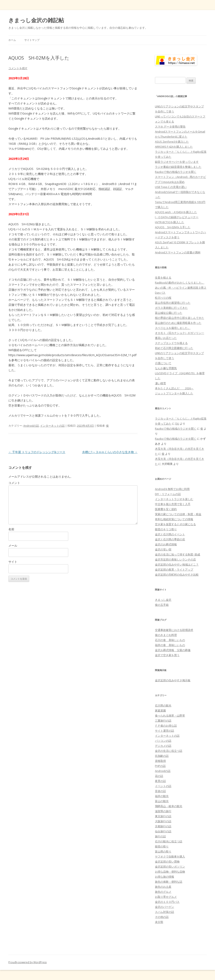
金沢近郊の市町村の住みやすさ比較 (177, 575)
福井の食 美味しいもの (170, 645)
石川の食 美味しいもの (170, 640)
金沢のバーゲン (165, 907)
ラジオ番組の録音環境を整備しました (178, 167)
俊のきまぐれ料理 (166, 635)
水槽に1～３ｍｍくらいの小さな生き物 (110, 452)
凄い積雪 (160, 383)
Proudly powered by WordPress (28, 962)
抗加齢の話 (162, 756)
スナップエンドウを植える (171, 343)
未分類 (159, 922)
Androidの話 (31, 426)
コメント (14, 483)
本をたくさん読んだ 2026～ (174, 388)
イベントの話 (163, 786)
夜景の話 (160, 781)
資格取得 (160, 761)
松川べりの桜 (163, 298)
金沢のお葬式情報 (166, 544)
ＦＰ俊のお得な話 (166, 726)
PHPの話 (160, 766)
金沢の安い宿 (163, 549)
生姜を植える (163, 278)
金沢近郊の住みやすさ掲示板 (173, 680)
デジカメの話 (163, 746)
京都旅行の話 (163, 826)
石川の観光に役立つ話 (169, 841)
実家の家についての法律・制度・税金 (178, 514)
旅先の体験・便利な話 (169, 882)
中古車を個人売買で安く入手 (173, 504)
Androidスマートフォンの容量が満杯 (178, 252)
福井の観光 (162, 796)
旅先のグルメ (163, 892)
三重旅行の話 (163, 721)
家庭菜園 (160, 710)
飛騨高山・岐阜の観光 (169, 806)
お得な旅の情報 (165, 877)
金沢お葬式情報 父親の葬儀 (173, 650)
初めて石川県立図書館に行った (174, 348)
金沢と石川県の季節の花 (170, 539)
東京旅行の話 (163, 816)
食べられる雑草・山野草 (170, 715)
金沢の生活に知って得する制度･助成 (178, 554)
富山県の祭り (163, 851)
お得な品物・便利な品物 (170, 872)
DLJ (177, 424)
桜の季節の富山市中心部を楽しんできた (180, 318)
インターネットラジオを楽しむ (174, 499)
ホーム (12, 40)
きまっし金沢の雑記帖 (36, 20)
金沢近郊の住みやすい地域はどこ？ (177, 564)
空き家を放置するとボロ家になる (175, 524)
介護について (163, 363)
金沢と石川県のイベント (170, 534)
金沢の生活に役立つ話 (169, 751)
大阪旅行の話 (163, 821)
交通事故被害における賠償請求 (174, 630)
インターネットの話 (52, 426)
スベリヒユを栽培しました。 (173, 328)
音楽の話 (160, 791)
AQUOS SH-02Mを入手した (173, 227)
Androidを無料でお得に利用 (172, 489)
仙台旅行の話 (163, 831)
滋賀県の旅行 (163, 811)
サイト (13, 562)
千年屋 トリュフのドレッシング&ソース (37, 452)
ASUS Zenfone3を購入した (172, 142)
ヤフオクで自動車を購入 (170, 856)
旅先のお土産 (163, 887)
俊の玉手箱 (162, 605)
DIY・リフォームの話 (168, 494)
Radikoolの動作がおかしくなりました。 (180, 283)
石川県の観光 (163, 705)
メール (13, 545)
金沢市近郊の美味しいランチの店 (175, 559)
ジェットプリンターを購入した (174, 393)
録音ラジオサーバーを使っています (177, 162)
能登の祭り (162, 846)
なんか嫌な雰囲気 (166, 368)
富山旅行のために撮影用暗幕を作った (178, 323)
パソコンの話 (163, 741)
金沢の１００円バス (167, 902)
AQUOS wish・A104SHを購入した (176, 212)
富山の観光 (162, 801)
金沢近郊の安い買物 (167, 861)
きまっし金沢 (163, 600)
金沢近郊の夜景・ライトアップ (174, 569)
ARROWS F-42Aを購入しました (174, 147)
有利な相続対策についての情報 (174, 519)
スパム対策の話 (165, 912)
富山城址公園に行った (169, 313)
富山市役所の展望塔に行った (173, 303)
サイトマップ (32, 40)
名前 (11, 529)
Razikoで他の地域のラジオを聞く (176, 172)
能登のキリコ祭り (166, 529)
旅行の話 (160, 836)
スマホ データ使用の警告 (170, 126)
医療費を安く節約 (166, 509)
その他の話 (162, 917)
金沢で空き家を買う (167, 655)
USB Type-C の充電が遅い (171, 187)
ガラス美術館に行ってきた (171, 308)
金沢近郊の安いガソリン (170, 867)
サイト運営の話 (165, 731)
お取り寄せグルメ (166, 897)
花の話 (159, 776)
